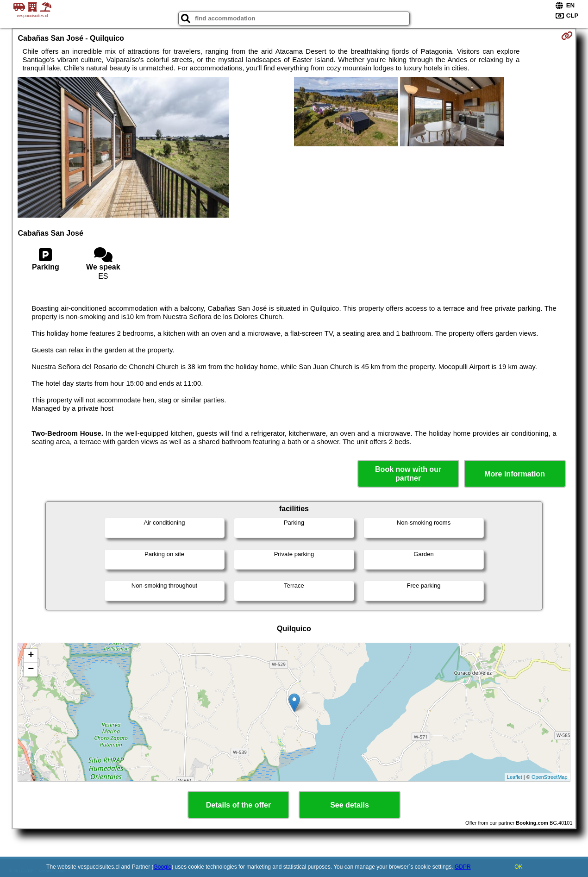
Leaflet (515, 777)
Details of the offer (238, 805)
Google (163, 867)
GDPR (463, 867)
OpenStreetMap (550, 777)
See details (350, 805)
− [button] (31, 670)
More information (515, 474)
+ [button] (31, 656)
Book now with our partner (408, 474)
